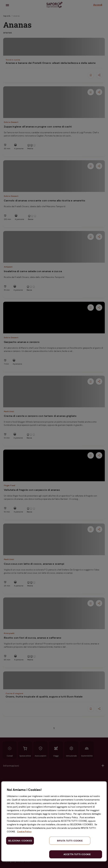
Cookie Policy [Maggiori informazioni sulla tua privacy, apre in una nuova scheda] (24, 832)
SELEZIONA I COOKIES (20, 841)
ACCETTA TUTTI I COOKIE (77, 854)
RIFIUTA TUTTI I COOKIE (70, 841)
